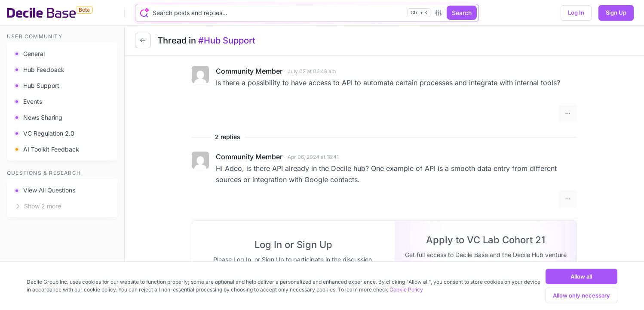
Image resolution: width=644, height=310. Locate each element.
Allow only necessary (581, 295)
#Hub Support (227, 40)
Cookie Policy (406, 290)
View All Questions (44, 190)
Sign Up (616, 12)
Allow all (581, 276)
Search (462, 13)
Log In (576, 12)
